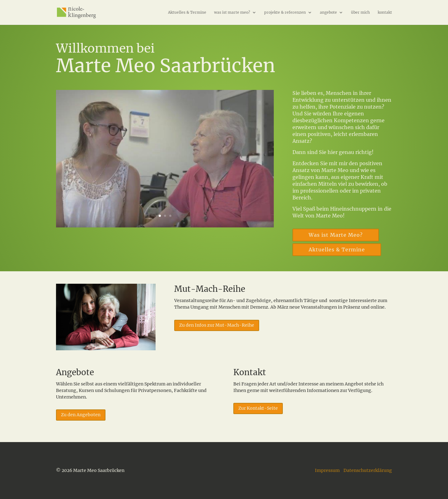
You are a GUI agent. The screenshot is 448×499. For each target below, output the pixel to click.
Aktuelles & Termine (187, 12)
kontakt (385, 12)
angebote (328, 12)
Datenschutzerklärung (368, 470)
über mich (360, 12)
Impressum (327, 470)
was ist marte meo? (232, 12)
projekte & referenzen (285, 12)
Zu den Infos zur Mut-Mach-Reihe (217, 325)
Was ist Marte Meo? (336, 235)
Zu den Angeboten (81, 415)
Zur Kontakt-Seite (258, 408)
